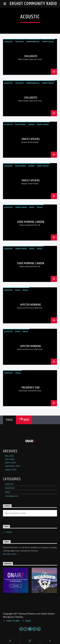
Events (9, 532)
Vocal (40, 207)
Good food (10, 488)
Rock (32, 207)
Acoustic (8, 42)
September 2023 (12, 466)
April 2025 (10, 459)
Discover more (11, 554)
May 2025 (9, 456)
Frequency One (31, 388)
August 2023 (11, 469)
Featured (9, 484)
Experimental (33, 42)
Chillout (20, 42)
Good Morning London (31, 222)
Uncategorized (12, 496)
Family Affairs (31, 139)
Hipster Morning (31, 305)
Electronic (21, 124)
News (8, 492)
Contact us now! (13, 621)
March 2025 (10, 463)
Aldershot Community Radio (30, 4)
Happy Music (48, 42)
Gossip (31, 124)
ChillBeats (31, 56)
